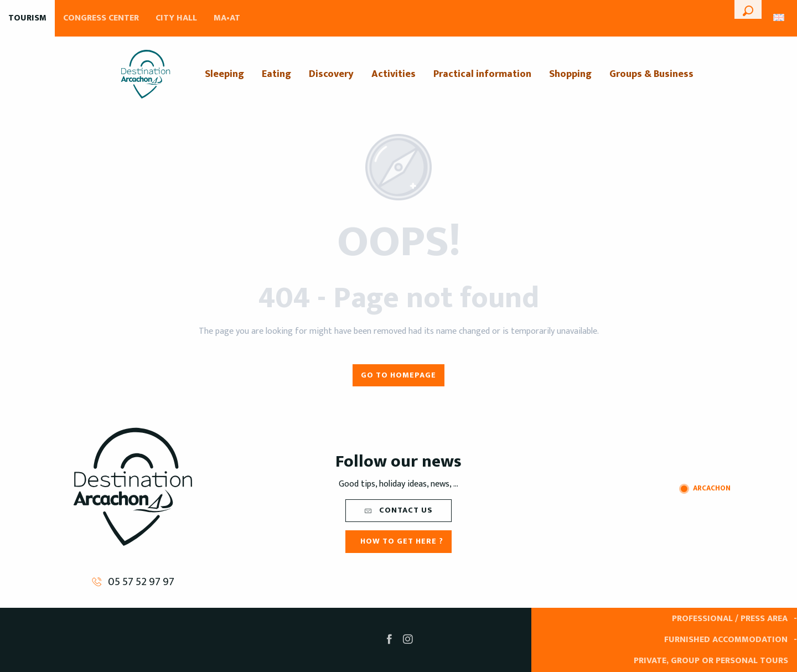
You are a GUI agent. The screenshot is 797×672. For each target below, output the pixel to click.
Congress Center (101, 18)
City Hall (176, 18)
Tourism (27, 18)
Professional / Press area (730, 619)
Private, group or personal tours (711, 661)
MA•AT (227, 18)
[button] (748, 9)
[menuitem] (146, 74)
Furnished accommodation (726, 640)
